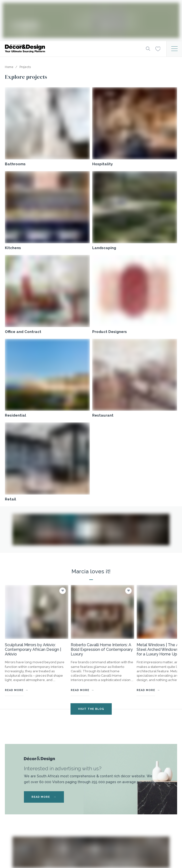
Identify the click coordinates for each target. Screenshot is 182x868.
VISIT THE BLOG (91, 709)
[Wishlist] (158, 49)
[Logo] (71, 49)
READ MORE (44, 797)
